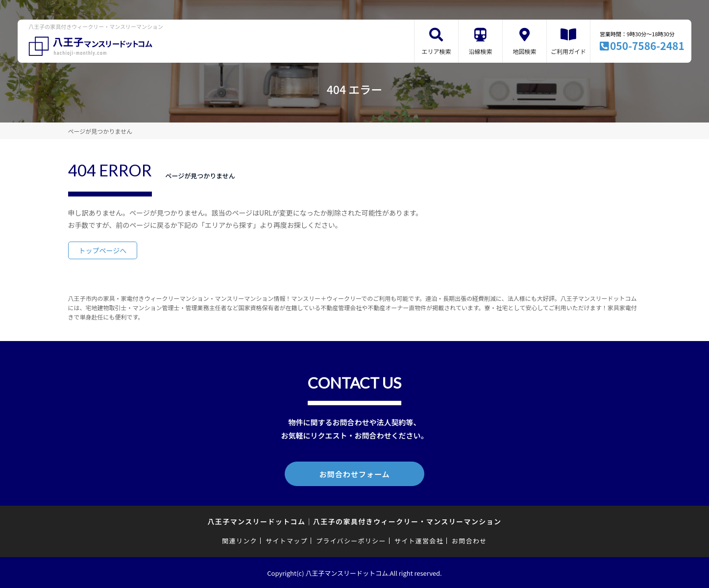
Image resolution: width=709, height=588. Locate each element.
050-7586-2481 (647, 46)
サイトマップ (287, 540)
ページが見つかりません (100, 131)
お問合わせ (469, 540)
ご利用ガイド (568, 51)
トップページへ (103, 250)
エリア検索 (436, 51)
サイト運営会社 (419, 540)
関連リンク (240, 540)
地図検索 (524, 51)
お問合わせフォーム (355, 473)
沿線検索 (480, 51)
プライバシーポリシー (351, 540)
